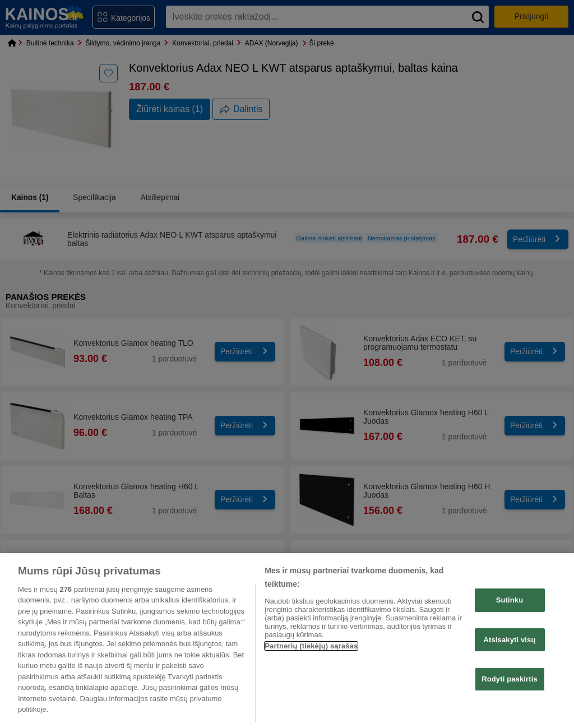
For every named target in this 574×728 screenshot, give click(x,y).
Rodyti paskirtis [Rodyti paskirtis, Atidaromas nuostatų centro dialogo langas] (510, 679)
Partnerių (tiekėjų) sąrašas (311, 646)
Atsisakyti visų (510, 640)
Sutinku (510, 600)
